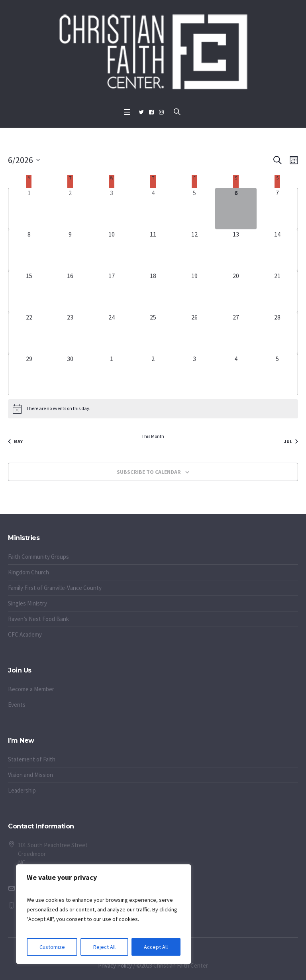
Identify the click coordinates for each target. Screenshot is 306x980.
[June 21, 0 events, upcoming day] (277, 292)
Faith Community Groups (38, 557)
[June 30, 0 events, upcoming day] (70, 375)
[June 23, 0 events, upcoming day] (70, 333)
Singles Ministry (27, 603)
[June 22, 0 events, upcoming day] (29, 333)
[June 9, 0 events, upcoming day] (70, 250)
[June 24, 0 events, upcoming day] (112, 333)
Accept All (156, 947)
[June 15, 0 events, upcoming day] (29, 292)
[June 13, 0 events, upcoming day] (236, 250)
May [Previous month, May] (15, 441)
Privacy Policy (115, 965)
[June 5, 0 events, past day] (194, 209)
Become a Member (31, 689)
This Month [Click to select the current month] (153, 436)
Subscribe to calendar (149, 472)
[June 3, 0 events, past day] (112, 209)
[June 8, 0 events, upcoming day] (29, 250)
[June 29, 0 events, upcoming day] (29, 375)
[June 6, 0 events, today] (236, 209)
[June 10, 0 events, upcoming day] (112, 250)
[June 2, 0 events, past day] (70, 209)
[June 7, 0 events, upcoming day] (277, 209)
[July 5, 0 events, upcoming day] (277, 375)
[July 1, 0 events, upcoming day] (112, 375)
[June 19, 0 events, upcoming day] (194, 292)
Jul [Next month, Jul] (291, 441)
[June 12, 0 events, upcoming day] (194, 250)
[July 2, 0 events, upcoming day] (153, 375)
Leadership (22, 790)
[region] (104, 914)
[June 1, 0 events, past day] (29, 209)
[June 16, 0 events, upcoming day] (70, 292)
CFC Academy (25, 634)
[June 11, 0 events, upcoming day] (153, 250)
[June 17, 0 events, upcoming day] (112, 292)
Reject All (104, 947)
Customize (52, 947)
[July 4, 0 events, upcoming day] (236, 375)
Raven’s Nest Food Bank (38, 619)
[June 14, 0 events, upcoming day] (277, 250)
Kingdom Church (28, 572)
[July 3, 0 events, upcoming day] (194, 375)
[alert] (153, 409)
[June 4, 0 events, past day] (153, 209)
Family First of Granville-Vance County (55, 588)
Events (17, 705)
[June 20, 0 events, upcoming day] (236, 292)
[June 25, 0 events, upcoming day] (153, 333)
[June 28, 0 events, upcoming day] (277, 333)
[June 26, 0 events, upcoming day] (194, 333)
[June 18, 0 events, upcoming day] (153, 292)
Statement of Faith (32, 759)
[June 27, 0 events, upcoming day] (236, 333)
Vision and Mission (30, 775)
